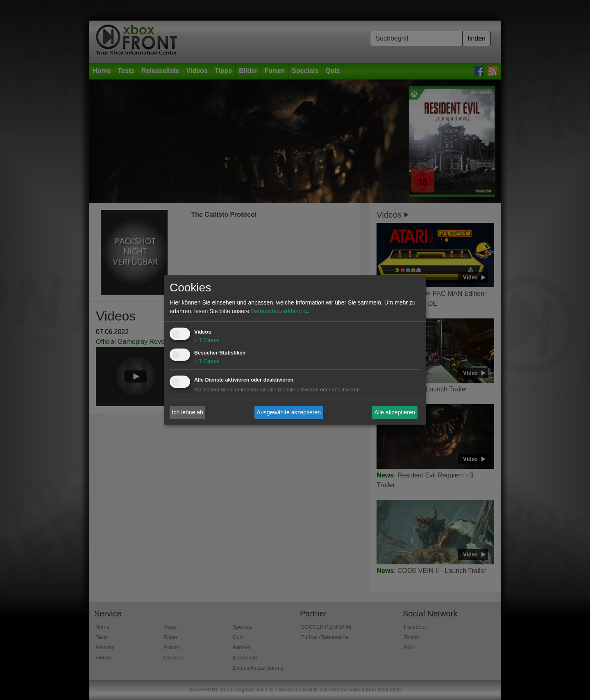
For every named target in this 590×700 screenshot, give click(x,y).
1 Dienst (207, 341)
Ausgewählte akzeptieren (289, 412)
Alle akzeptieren (395, 412)
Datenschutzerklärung (279, 311)
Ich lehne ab (188, 412)
